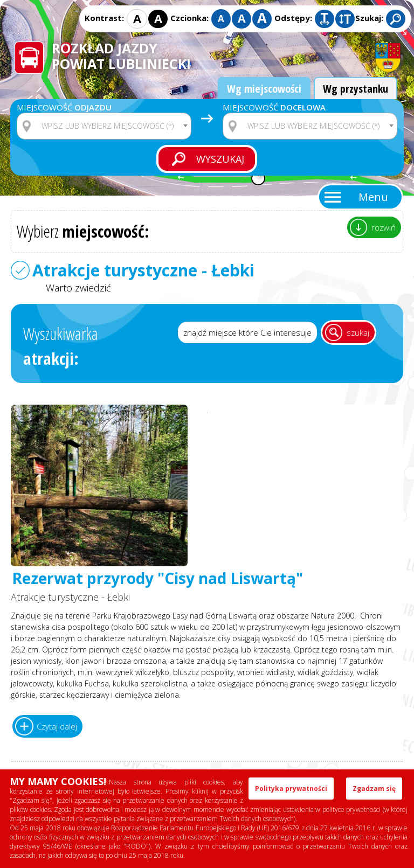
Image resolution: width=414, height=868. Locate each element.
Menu (373, 197)
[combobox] (104, 126)
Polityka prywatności (291, 789)
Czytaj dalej (57, 726)
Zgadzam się (374, 789)
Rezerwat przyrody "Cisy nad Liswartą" (157, 578)
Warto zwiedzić (78, 288)
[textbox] (111, 126)
